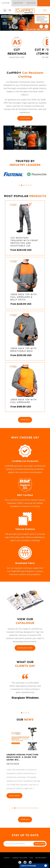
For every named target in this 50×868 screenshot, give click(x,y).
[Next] (45, 50)
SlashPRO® (18, 3)
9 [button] (31, 808)
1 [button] (19, 185)
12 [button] (38, 808)
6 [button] (31, 185)
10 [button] (33, 808)
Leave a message (28, 866)
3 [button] (24, 185)
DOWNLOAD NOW (25, 648)
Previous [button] (41, 27)
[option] (25, 22)
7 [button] (26, 808)
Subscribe (40, 844)
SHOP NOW (25, 118)
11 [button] (35, 808)
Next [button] (46, 27)
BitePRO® (31, 3)
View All (25, 420)
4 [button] (26, 185)
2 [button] (22, 185)
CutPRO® (5, 3)
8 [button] (28, 808)
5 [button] (28, 185)
